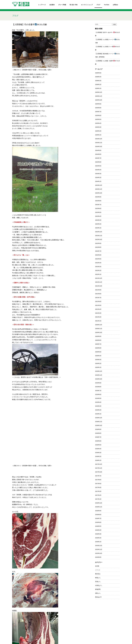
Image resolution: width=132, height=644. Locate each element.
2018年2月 (98, 456)
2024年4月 (98, 170)
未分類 (97, 566)
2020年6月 (98, 348)
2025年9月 (98, 104)
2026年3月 (98, 81)
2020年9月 (98, 336)
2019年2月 (98, 410)
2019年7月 (98, 391)
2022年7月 (98, 251)
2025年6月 (98, 115)
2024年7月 (98, 158)
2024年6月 (98, 162)
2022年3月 (98, 267)
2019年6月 (98, 394)
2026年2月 (98, 85)
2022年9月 (98, 243)
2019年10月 (99, 379)
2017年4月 (98, 487)
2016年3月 (98, 534)
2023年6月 (98, 208)
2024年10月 (99, 146)
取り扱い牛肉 (74, 5)
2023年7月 (98, 205)
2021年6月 (98, 301)
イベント (98, 570)
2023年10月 (99, 193)
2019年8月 (98, 387)
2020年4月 (98, 356)
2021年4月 (98, 309)
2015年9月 (98, 557)
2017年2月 (98, 495)
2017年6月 (98, 480)
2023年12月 (99, 185)
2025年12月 (99, 92)
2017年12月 (99, 464)
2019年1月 (98, 414)
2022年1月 (98, 274)
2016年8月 (98, 515)
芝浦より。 (98, 582)
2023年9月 (98, 197)
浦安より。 (98, 593)
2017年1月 (98, 499)
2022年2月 (98, 270)
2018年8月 (98, 433)
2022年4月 (98, 263)
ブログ (98, 5)
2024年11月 (99, 143)
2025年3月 (98, 127)
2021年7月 (98, 298)
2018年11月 (99, 422)
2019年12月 (99, 371)
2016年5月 (98, 526)
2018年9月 (98, 429)
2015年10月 (99, 553)
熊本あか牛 (98, 597)
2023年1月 (98, 228)
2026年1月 (98, 88)
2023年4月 (98, 216)
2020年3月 (98, 360)
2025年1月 (98, 135)
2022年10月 (99, 239)
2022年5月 (98, 259)
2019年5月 (98, 398)
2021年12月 (99, 278)
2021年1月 (98, 321)
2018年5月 (98, 445)
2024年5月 (98, 166)
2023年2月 (98, 224)
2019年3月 (98, 406)
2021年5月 (98, 305)
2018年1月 (98, 460)
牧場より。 (98, 578)
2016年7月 (98, 518)
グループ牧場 (62, 5)
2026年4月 (98, 77)
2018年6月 (98, 441)
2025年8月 (98, 108)
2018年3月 (98, 453)
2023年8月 (98, 201)
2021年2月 (98, 317)
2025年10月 (99, 100)
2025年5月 (98, 119)
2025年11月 (99, 96)
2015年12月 (99, 546)
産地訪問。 (98, 589)
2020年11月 (99, 329)
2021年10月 (99, 286)
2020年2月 (98, 363)
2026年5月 (98, 73)
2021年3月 (98, 313)
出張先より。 (99, 585)
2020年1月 (98, 367)
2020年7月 (98, 344)
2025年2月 (98, 131)
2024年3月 (98, 174)
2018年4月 (98, 449)
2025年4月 (98, 123)
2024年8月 (98, 154)
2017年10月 (99, 472)
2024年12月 (99, 139)
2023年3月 (98, 220)
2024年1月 (98, 181)
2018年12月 (99, 418)
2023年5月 (98, 212)
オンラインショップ (87, 5)
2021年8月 (98, 294)
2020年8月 (98, 340)
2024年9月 (98, 150)
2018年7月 (98, 437)
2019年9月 (98, 383)
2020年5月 (98, 352)
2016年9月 (98, 511)
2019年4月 (98, 402)
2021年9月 (98, 290)
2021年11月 (99, 282)
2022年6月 (98, 255)
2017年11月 (99, 468)
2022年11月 (99, 236)
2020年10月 (99, 332)
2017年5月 (98, 484)
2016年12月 (99, 503)
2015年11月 (99, 549)
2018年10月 (99, 425)
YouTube (107, 5)
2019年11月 (99, 375)
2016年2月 (98, 538)
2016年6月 (98, 522)
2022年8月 (98, 247)
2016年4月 (98, 530)
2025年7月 (98, 112)
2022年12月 (99, 232)
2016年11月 (99, 507)
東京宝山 (98, 574)
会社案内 (52, 5)
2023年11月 (99, 189)
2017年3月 (98, 491)
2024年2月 (98, 177)
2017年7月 (98, 476)
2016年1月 (98, 542)
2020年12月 (99, 325)
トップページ (42, 5)
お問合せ (115, 5)
